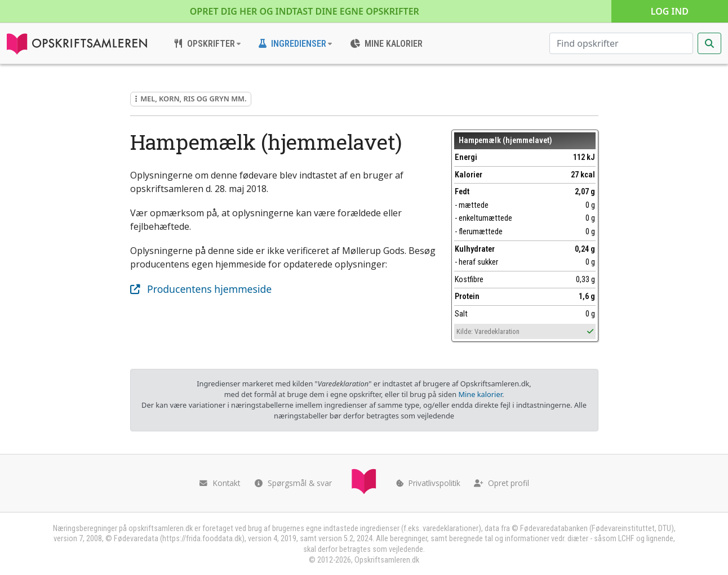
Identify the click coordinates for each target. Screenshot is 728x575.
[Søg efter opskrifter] (621, 43)
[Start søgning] (709, 43)
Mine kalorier (480, 394)
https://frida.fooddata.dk (202, 539)
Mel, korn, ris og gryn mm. (191, 99)
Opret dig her (305, 11)
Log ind (670, 11)
